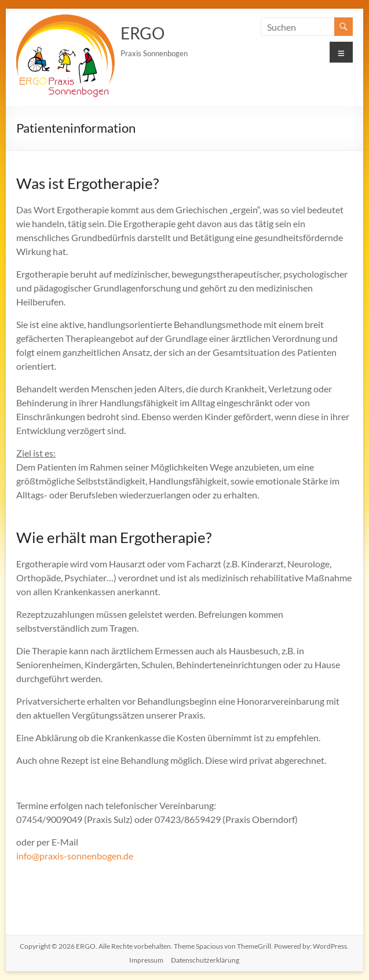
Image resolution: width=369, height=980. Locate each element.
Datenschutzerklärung (205, 960)
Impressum (146, 960)
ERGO (143, 33)
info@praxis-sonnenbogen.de (75, 856)
